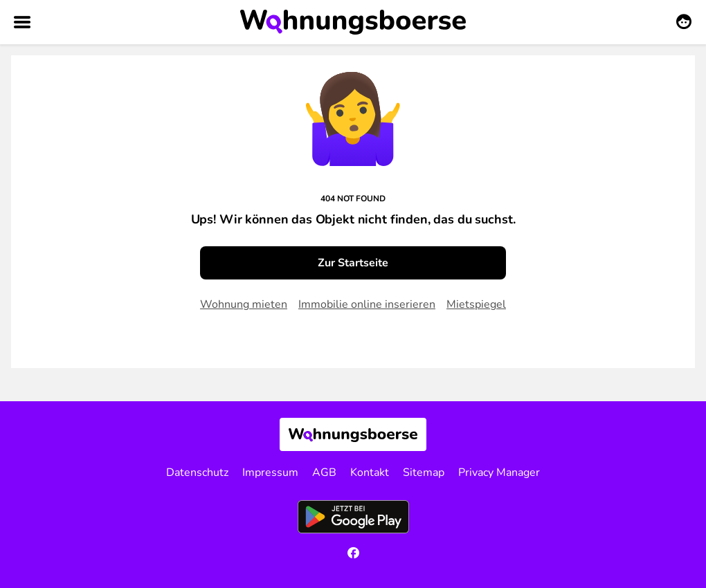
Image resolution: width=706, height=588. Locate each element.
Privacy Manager (499, 472)
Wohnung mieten (244, 304)
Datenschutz (197, 472)
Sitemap (424, 472)
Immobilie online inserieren (367, 304)
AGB (324, 472)
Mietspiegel (476, 304)
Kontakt (370, 472)
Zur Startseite (353, 263)
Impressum (270, 472)
